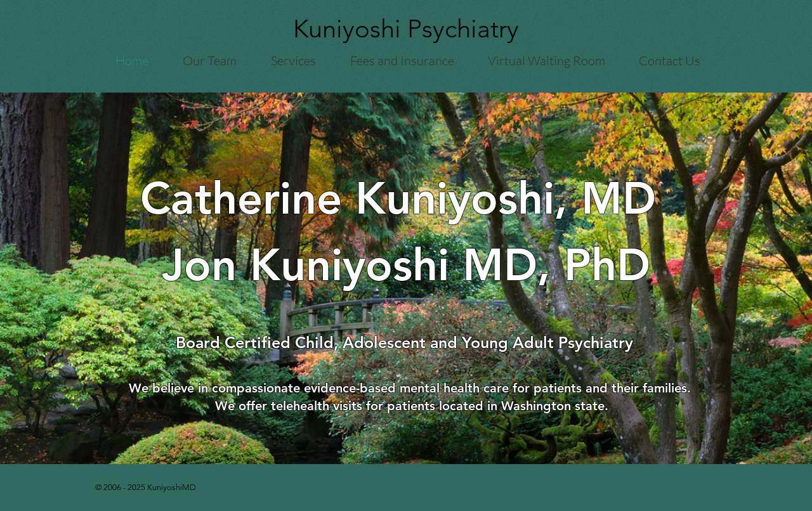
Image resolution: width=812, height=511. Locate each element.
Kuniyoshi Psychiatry (406, 29)
